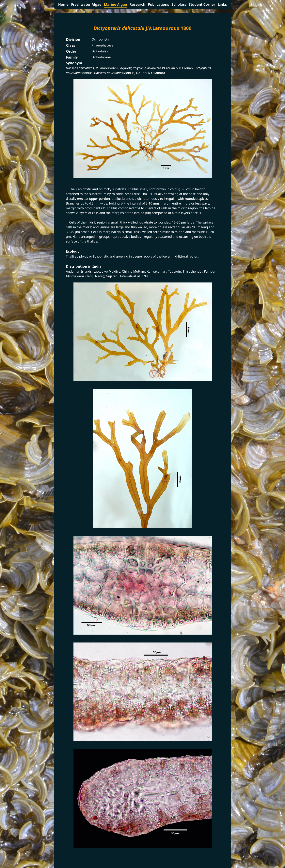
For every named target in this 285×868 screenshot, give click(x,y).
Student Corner (202, 4)
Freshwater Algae (86, 4)
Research (137, 4)
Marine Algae (115, 4)
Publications (158, 4)
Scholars (179, 4)
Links (222, 4)
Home (63, 4)
